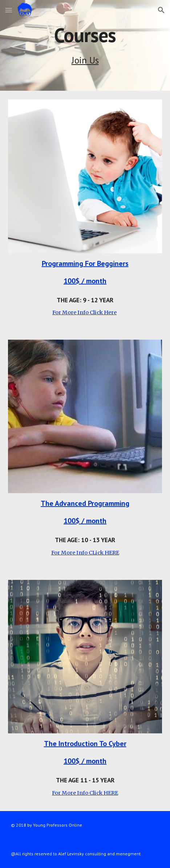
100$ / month (85, 281)
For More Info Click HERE (85, 793)
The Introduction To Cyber (85, 744)
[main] (85, 35)
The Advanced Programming (85, 503)
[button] (9, 10)
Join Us (85, 60)
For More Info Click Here (84, 312)
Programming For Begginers (85, 263)
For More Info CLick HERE (85, 553)
